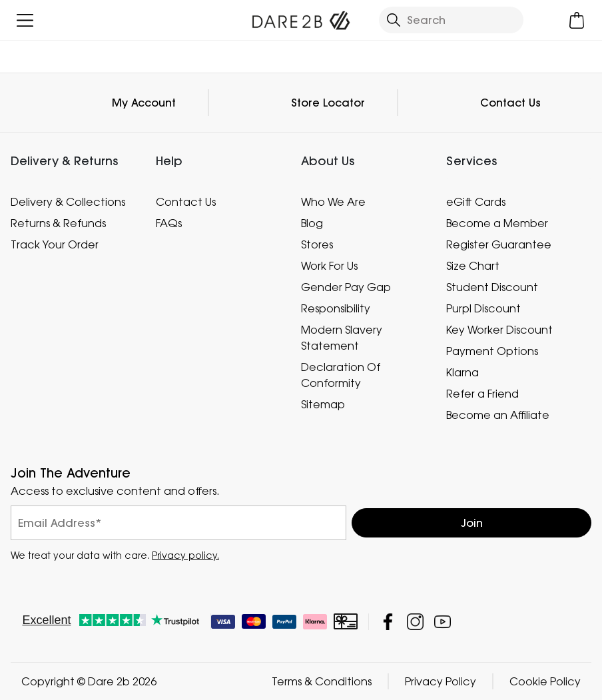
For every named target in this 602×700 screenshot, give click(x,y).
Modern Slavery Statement (342, 338)
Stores (317, 244)
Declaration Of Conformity (341, 375)
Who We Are (333, 202)
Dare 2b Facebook (388, 622)
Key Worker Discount (499, 330)
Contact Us (510, 103)
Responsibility (336, 308)
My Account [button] (144, 103)
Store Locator (328, 103)
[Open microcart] (577, 20)
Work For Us (329, 266)
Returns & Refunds (58, 223)
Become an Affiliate (498, 415)
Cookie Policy (545, 681)
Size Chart (473, 266)
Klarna (462, 372)
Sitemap (323, 404)
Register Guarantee (499, 244)
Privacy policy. (185, 555)
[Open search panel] (451, 20)
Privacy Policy (441, 681)
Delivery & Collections (68, 202)
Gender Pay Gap (346, 287)
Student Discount (492, 287)
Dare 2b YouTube (443, 622)
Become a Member (497, 223)
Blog (312, 223)
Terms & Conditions (322, 681)
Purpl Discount (483, 308)
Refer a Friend (482, 394)
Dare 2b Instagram (415, 622)
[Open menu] (25, 20)
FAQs (169, 223)
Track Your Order (55, 244)
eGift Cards (476, 202)
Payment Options (492, 351)
